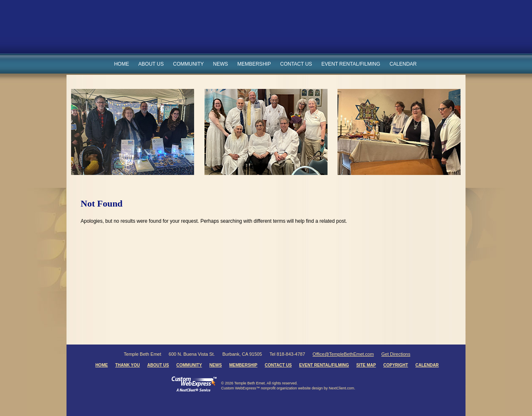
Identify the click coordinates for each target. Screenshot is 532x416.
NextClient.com (341, 388)
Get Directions (396, 354)
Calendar (403, 64)
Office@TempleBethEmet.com (343, 354)
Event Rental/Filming (351, 64)
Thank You (127, 365)
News (221, 64)
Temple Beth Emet (242, 31)
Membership (254, 64)
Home (121, 64)
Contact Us (296, 64)
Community (188, 64)
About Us (151, 64)
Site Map (366, 365)
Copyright (395, 365)
